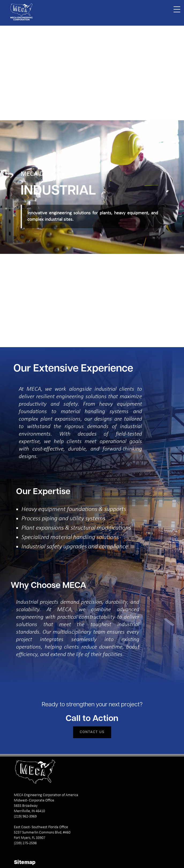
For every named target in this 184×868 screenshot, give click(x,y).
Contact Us (92, 732)
